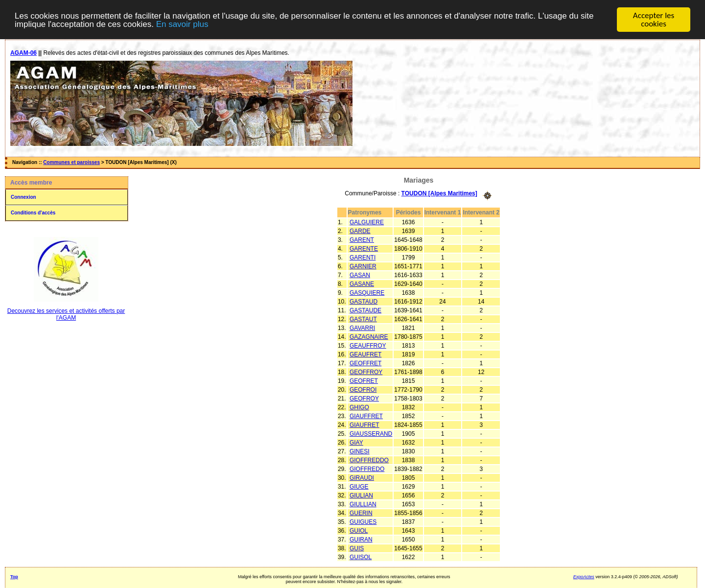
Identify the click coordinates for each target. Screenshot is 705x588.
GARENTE (364, 248)
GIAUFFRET (366, 416)
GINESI (360, 451)
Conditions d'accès (33, 213)
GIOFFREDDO (369, 460)
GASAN (360, 275)
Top (14, 576)
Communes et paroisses (71, 162)
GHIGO (359, 407)
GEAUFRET (365, 354)
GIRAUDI (362, 477)
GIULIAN (361, 495)
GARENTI (363, 257)
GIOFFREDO (367, 469)
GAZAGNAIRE (369, 336)
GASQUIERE (367, 292)
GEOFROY (364, 398)
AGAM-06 (23, 53)
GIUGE (359, 486)
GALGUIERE (367, 222)
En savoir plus (182, 24)
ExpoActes (584, 576)
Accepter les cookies (654, 20)
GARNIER (363, 266)
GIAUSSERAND (371, 433)
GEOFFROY (366, 372)
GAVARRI (362, 328)
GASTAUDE (365, 310)
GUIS (357, 548)
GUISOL (361, 557)
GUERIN (361, 513)
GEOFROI (363, 389)
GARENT (362, 239)
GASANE (362, 283)
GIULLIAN (363, 504)
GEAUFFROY (368, 345)
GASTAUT (363, 319)
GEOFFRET (365, 363)
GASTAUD (364, 301)
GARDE (360, 231)
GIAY (356, 442)
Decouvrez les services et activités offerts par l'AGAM (66, 314)
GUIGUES (363, 521)
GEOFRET (364, 380)
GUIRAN (361, 539)
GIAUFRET (364, 424)
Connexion (23, 197)
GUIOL (359, 530)
